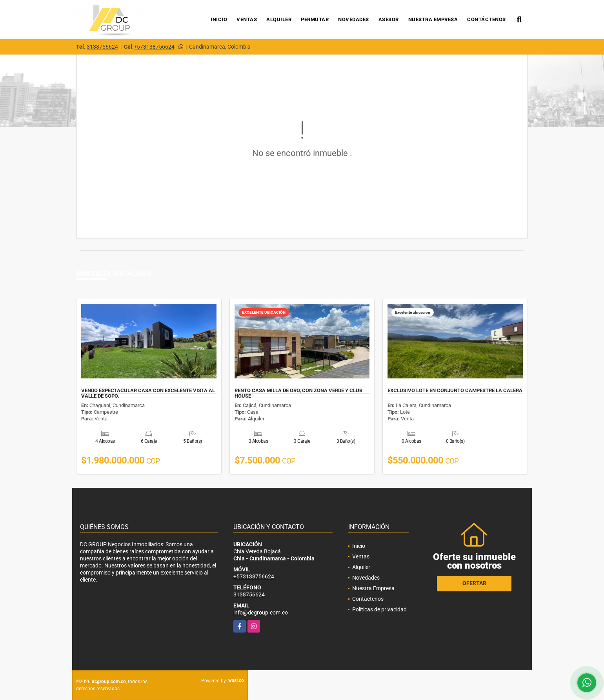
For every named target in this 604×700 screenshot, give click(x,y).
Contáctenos (487, 19)
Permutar (315, 19)
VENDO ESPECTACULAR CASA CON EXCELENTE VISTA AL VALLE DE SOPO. (148, 393)
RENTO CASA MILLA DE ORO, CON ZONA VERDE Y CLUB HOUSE (298, 393)
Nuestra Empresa (433, 19)
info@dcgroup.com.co (261, 613)
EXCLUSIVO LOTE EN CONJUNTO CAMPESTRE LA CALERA (455, 391)
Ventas (247, 19)
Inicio (219, 19)
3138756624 (102, 47)
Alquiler (279, 19)
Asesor (389, 19)
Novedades (354, 19)
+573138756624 (154, 47)
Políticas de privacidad (379, 609)
